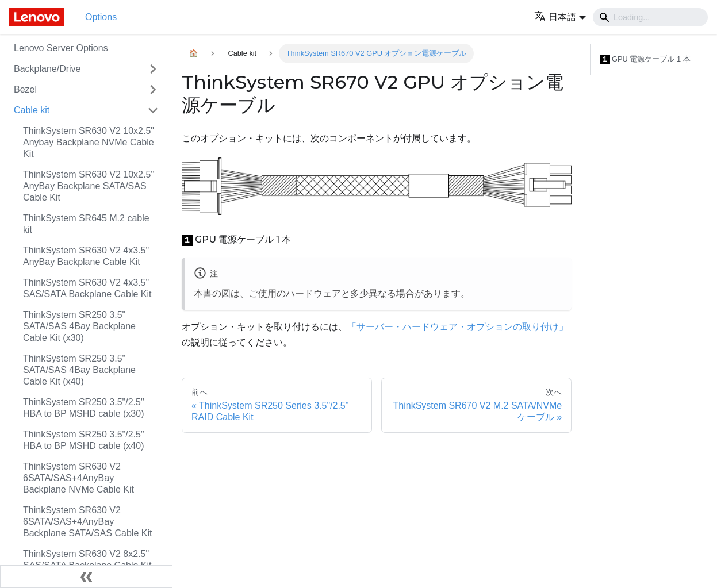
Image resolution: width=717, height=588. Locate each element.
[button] (560, 17)
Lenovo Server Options (61, 48)
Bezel (25, 89)
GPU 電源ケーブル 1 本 (645, 59)
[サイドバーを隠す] (86, 577)
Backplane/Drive (47, 69)
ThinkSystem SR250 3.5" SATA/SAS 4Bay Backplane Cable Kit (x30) (79, 326)
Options (101, 17)
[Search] (650, 17)
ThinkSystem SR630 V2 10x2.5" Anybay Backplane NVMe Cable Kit (89, 142)
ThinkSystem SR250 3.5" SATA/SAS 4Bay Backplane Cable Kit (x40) (79, 370)
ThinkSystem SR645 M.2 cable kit (86, 224)
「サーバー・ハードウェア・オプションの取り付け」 (458, 327)
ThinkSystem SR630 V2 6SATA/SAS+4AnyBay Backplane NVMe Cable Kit (78, 478)
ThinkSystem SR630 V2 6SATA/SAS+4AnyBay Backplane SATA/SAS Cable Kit (87, 522)
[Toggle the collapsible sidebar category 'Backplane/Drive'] (153, 69)
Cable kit (32, 110)
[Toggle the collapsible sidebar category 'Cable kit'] (153, 110)
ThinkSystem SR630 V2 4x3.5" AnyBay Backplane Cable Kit (86, 256)
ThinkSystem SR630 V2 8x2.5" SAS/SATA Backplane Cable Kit (87, 560)
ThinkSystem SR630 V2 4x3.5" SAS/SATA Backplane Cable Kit (87, 288)
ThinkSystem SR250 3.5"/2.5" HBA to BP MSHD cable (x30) (84, 408)
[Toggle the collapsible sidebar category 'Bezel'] (153, 90)
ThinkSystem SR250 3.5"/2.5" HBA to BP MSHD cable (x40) (84, 440)
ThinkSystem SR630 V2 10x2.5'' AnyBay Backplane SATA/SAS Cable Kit (89, 186)
